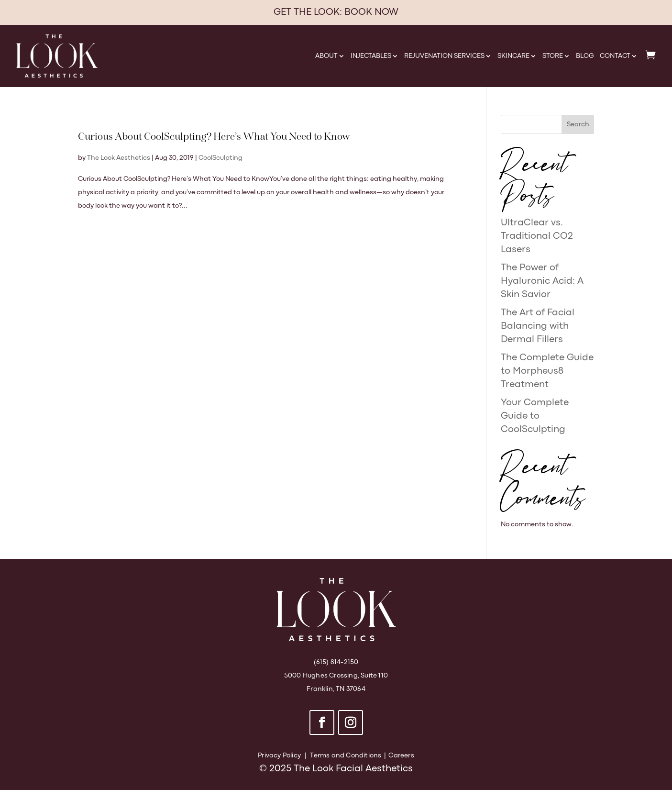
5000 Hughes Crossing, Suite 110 (336, 676)
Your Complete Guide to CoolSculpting (535, 416)
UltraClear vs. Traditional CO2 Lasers (537, 236)
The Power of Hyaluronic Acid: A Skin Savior (542, 281)
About (326, 56)
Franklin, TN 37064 (336, 689)
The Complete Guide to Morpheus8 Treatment (547, 371)
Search (578, 124)
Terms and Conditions (346, 756)
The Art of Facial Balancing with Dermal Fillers (538, 326)
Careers (401, 756)
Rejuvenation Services (444, 56)
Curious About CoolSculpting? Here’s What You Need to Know (214, 137)
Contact (615, 56)
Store (553, 56)
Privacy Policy (279, 756)
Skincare (513, 56)
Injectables (371, 56)
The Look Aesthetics (119, 158)
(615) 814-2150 (336, 662)
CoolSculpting (220, 158)
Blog (585, 56)
